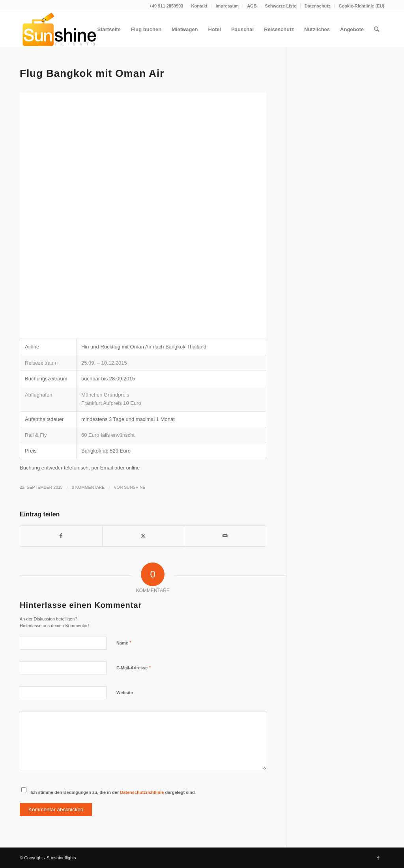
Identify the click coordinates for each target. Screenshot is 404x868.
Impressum (227, 6)
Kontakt (199, 6)
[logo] (59, 30)
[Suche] (377, 30)
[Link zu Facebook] (378, 858)
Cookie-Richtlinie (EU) (361, 6)
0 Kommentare (88, 487)
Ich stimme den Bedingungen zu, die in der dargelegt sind (113, 792)
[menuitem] (199, 6)
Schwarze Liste (281, 6)
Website (125, 693)
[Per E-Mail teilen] (225, 536)
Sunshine (135, 487)
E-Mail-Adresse (134, 668)
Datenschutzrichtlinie (142, 792)
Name (124, 643)
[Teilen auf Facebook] (61, 536)
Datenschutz (317, 6)
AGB (252, 6)
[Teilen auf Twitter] (143, 536)
